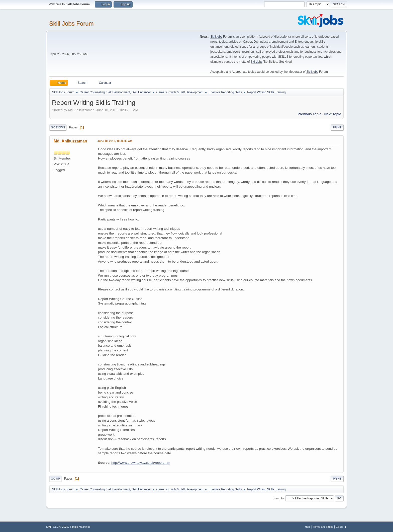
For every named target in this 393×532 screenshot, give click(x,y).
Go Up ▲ (341, 527)
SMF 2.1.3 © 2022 (57, 527)
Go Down (58, 127)
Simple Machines (80, 527)
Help (308, 527)
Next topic (333, 114)
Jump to (278, 498)
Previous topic (309, 114)
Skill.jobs (216, 37)
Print (337, 127)
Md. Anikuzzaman (70, 141)
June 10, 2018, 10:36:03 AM (115, 141)
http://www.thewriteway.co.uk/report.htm (141, 463)
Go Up (55, 479)
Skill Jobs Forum (71, 23)
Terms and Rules (323, 527)
